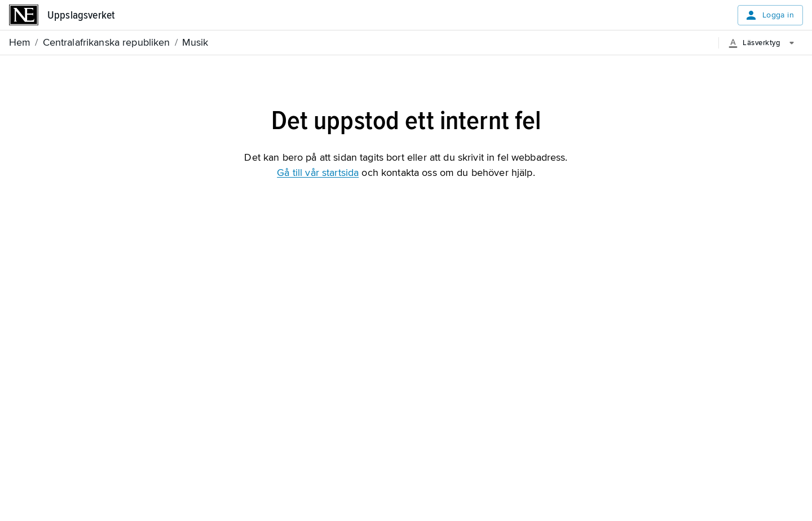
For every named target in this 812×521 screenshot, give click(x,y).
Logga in (769, 15)
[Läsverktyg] (765, 43)
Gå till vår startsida (318, 173)
